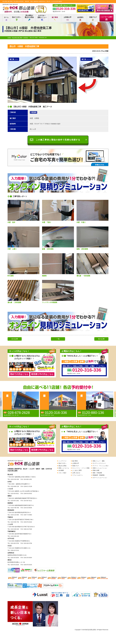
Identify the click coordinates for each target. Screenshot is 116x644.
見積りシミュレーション (100, 468)
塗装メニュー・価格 (99, 461)
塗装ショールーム (64, 468)
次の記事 (15, 339)
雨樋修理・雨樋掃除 (99, 475)
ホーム (6, 19)
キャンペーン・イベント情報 (81, 468)
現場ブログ (93, 19)
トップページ (62, 461)
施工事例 (55, 19)
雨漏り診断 (96, 470)
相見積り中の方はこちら (42, 374)
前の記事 (101, 339)
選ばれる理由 (62, 466)
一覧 (58, 339)
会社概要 (61, 470)
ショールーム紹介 (107, 18)
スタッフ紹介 (62, 473)
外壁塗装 (33, 112)
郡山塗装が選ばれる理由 (29, 18)
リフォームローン (78, 475)
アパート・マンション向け (101, 466)
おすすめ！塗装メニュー (42, 18)
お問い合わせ (76, 473)
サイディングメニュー (99, 463)
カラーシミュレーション (100, 478)
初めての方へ (17, 19)
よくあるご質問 (77, 470)
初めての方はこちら (19, 374)
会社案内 (80, 19)
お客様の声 (68, 19)
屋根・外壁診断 (97, 473)
